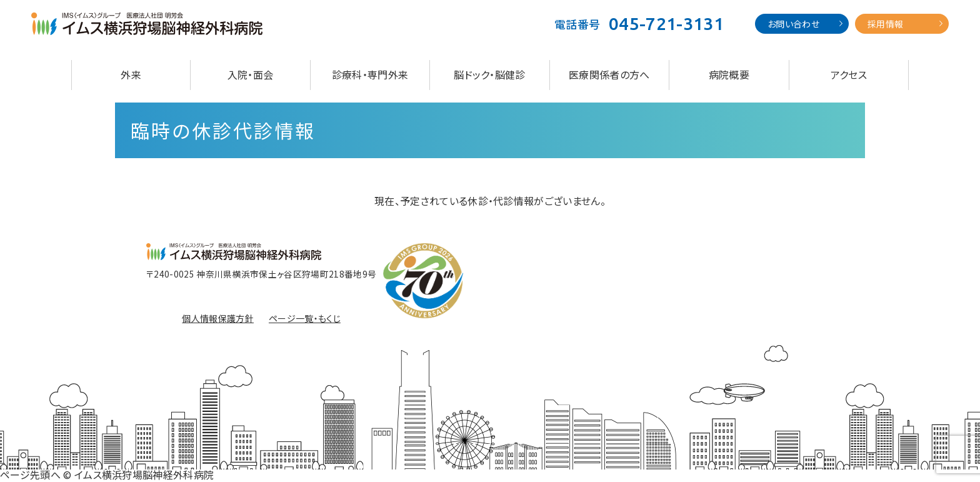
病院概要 (729, 74)
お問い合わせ (793, 24)
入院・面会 (251, 74)
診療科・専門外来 (370, 74)
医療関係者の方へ (609, 74)
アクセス (849, 74)
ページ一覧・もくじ (305, 318)
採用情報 (885, 24)
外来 (131, 74)
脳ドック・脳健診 (490, 74)
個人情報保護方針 (218, 318)
